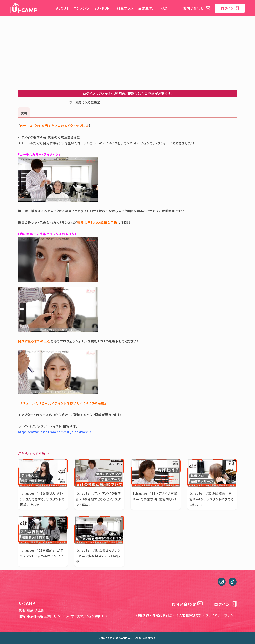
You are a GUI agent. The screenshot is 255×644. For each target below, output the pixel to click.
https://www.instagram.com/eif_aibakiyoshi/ (55, 432)
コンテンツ (82, 8)
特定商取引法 (162, 615)
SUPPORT (103, 8)
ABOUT (62, 8)
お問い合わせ (197, 8)
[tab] (24, 113)
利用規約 (143, 615)
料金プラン (125, 8)
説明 (24, 113)
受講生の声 (147, 8)
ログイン (230, 8)
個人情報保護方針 (189, 615)
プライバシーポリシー (221, 615)
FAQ (164, 8)
